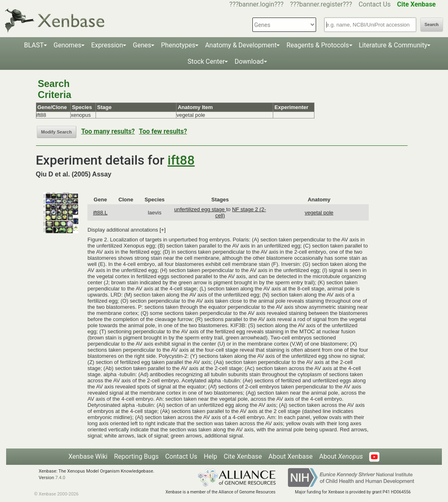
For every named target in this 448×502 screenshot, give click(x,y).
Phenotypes (178, 45)
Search (432, 25)
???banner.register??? (321, 4)
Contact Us (375, 4)
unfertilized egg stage (200, 209)
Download (249, 61)
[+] (163, 230)
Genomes (67, 45)
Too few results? (163, 131)
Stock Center (206, 61)
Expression (107, 45)
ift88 (181, 160)
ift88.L (100, 213)
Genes (142, 45)
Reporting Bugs (136, 456)
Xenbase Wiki (88, 456)
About (341, 456)
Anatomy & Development (241, 45)
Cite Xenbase (243, 456)
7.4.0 (60, 478)
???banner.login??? (257, 4)
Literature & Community (393, 45)
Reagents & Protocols (318, 45)
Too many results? (108, 131)
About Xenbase (290, 456)
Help (211, 456)
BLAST (34, 45)
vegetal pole (319, 213)
